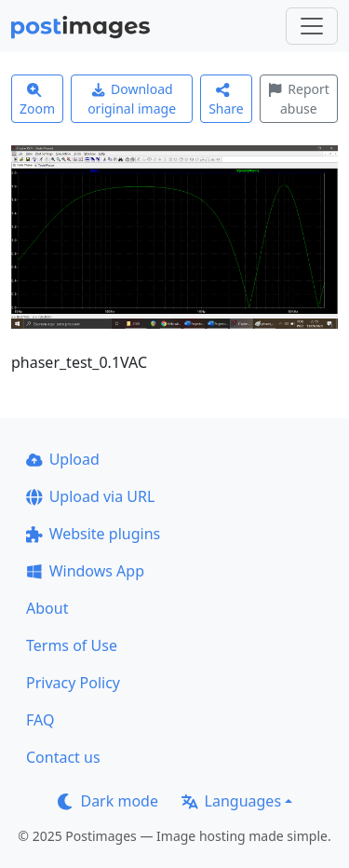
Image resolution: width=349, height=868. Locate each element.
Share (226, 100)
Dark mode (108, 801)
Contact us (63, 757)
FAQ (40, 720)
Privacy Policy (73, 683)
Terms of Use (72, 645)
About (47, 608)
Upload (63, 459)
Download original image (132, 99)
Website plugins (93, 534)
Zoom (37, 100)
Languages (231, 801)
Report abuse (299, 99)
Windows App (85, 571)
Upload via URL (90, 496)
